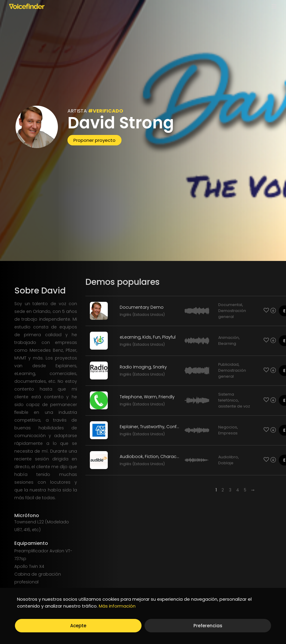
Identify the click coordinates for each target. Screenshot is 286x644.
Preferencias (208, 626)
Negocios (228, 427)
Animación (229, 338)
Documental (230, 305)
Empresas (228, 433)
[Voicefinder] (27, 6)
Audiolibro (228, 457)
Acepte (78, 626)
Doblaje (226, 463)
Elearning (227, 343)
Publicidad (228, 364)
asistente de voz (234, 406)
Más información (117, 606)
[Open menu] (273, 6)
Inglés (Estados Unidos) (142, 315)
